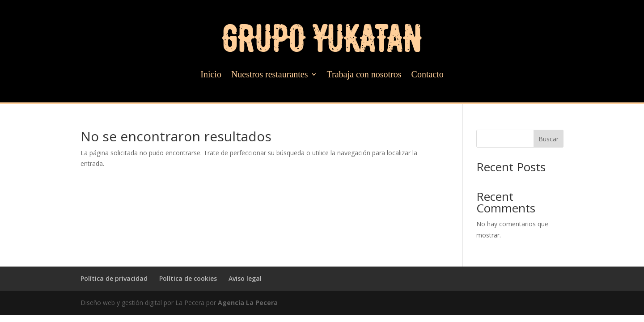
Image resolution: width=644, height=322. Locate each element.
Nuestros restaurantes (270, 75)
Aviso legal (245, 278)
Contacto (428, 75)
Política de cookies (188, 278)
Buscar (549, 139)
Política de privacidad (114, 278)
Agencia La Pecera (248, 303)
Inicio (211, 75)
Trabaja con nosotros (364, 75)
